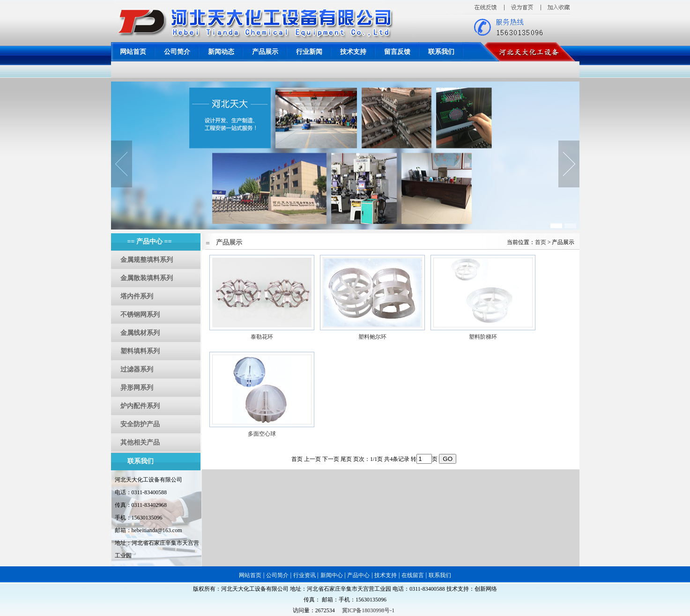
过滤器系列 (137, 369)
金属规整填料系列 (147, 260)
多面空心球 (262, 434)
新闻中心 (332, 575)
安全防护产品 (140, 424)
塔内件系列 (137, 296)
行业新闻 (309, 52)
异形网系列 (137, 388)
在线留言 (413, 575)
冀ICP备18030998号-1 (368, 610)
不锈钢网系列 (140, 315)
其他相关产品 (140, 442)
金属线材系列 (140, 333)
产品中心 (358, 575)
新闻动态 (221, 52)
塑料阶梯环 (483, 337)
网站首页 (133, 52)
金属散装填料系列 (147, 278)
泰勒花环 (262, 337)
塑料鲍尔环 (372, 337)
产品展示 (265, 52)
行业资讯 (304, 575)
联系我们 (441, 52)
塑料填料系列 (140, 351)
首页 (541, 242)
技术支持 (353, 52)
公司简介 (177, 52)
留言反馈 (397, 52)
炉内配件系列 (140, 406)
